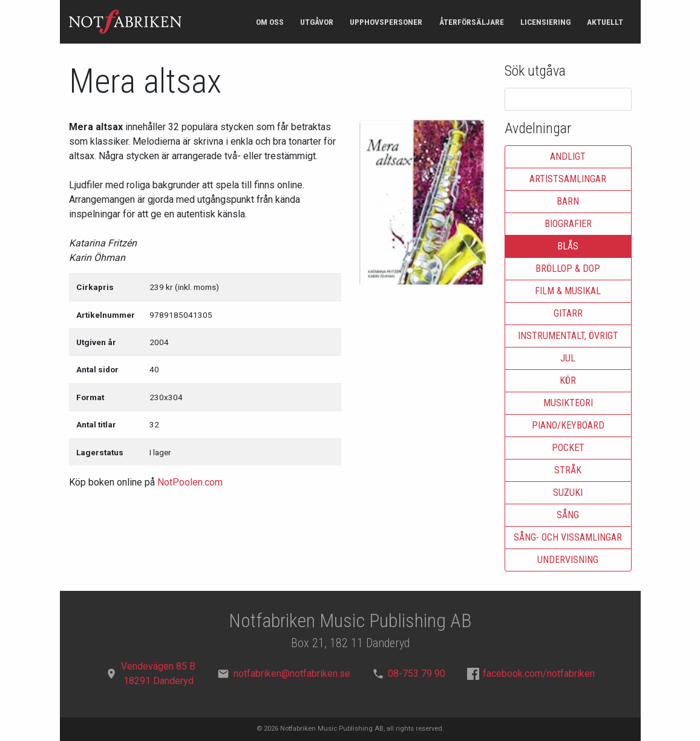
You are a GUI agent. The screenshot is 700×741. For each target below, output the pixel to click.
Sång (568, 515)
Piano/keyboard (568, 425)
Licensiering (545, 22)
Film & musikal (568, 291)
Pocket (568, 448)
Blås (568, 246)
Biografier (568, 224)
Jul (568, 358)
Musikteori (568, 403)
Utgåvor (317, 22)
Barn (568, 201)
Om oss (270, 22)
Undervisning (568, 560)
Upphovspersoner (386, 22)
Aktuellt (605, 22)
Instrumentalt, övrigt (568, 336)
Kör (568, 380)
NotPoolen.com (190, 482)
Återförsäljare (472, 22)
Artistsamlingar (568, 179)
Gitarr (568, 313)
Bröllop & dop (568, 268)
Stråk (568, 470)
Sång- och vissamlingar (568, 537)
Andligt (568, 156)
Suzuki (568, 492)
